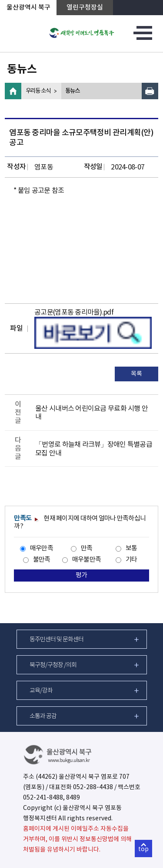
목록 (136, 374)
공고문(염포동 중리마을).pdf (74, 312)
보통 (131, 548)
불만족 (42, 560)
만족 (87, 548)
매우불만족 (86, 560)
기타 (131, 560)
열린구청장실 (85, 8)
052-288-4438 (93, 787)
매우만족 (42, 548)
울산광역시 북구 (28, 8)
